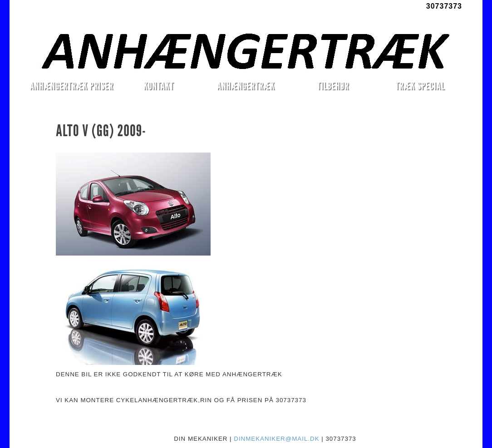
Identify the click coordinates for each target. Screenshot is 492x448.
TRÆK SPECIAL (420, 86)
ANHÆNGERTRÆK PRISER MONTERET (71, 87)
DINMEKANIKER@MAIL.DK (276, 439)
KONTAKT (159, 86)
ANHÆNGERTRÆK (246, 86)
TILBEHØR (333, 86)
